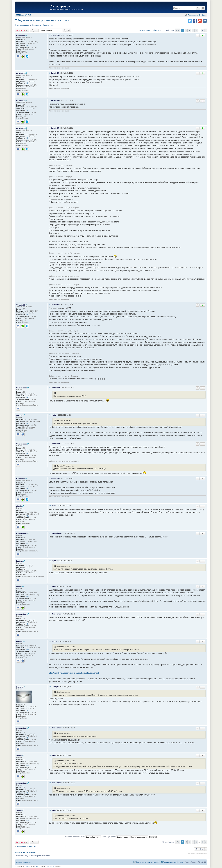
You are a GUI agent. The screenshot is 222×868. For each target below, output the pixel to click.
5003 (27, 423)
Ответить (21, 30)
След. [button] (206, 30)
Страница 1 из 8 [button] (177, 30)
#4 (49, 128)
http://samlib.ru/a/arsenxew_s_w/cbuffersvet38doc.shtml (74, 673)
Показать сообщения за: (83, 837)
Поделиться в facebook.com (195, 21)
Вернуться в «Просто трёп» (28, 847)
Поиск (198, 8)
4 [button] (193, 31)
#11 (50, 533)
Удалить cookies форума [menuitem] (173, 862)
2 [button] (186, 31)
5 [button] (196, 31)
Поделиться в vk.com (205, 21)
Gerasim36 (21, 36)
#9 (49, 478)
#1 (49, 35)
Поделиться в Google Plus (200, 21)
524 (27, 710)
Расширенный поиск (203, 8)
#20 (50, 810)
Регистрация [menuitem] (193, 15)
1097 (27, 516)
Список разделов (24, 862)
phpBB (39, 866)
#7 (49, 415)
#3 (49, 101)
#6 (49, 388)
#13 (50, 586)
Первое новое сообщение (150, 30)
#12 (50, 561)
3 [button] (189, 31)
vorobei (19, 415)
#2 (49, 73)
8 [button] (202, 31)
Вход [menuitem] (204, 15)
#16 (50, 687)
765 (27, 398)
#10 (50, 506)
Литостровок (60, 6)
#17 (50, 728)
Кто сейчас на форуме (25, 853)
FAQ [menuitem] (29, 15)
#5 (49, 305)
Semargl (20, 687)
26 (26, 569)
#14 (50, 614)
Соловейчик (21, 388)
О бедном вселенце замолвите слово (42, 20)
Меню (22, 15)
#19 (50, 783)
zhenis (19, 506)
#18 (50, 755)
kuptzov (20, 561)
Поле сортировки (116, 837)
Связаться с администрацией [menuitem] (148, 862)
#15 (50, 641)
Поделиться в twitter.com (190, 21)
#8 (49, 444)
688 (27, 45)
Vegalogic (51, 866)
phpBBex (27, 866)
